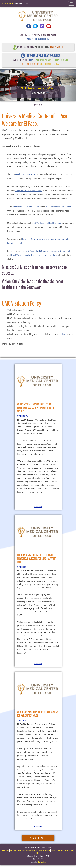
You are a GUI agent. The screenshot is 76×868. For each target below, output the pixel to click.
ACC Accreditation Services (58, 207)
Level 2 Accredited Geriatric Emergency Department (46, 251)
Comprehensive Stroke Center (29, 191)
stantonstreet (42, 862)
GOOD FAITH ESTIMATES (30, 64)
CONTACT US (52, 34)
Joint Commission (45, 850)
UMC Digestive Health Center (47, 223)
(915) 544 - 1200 (21, 3)
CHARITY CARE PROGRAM (50, 64)
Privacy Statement (16, 850)
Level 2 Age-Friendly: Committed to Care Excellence (35, 255)
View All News (37, 838)
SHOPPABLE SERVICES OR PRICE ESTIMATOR (52, 60)
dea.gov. (40, 819)
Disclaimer (6, 850)
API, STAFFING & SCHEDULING (38, 39)
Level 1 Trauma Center (26, 174)
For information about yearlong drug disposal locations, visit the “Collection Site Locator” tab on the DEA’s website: (38, 815)
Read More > (38, 506)
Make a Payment (57, 47)
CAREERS (23, 34)
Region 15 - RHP (56, 850)
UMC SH (32, 60)
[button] (6, 85)
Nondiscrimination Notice (30, 850)
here (64, 334)
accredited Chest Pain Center (26, 207)
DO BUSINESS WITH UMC (37, 34)
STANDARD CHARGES (20, 60)
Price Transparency (67, 850)
